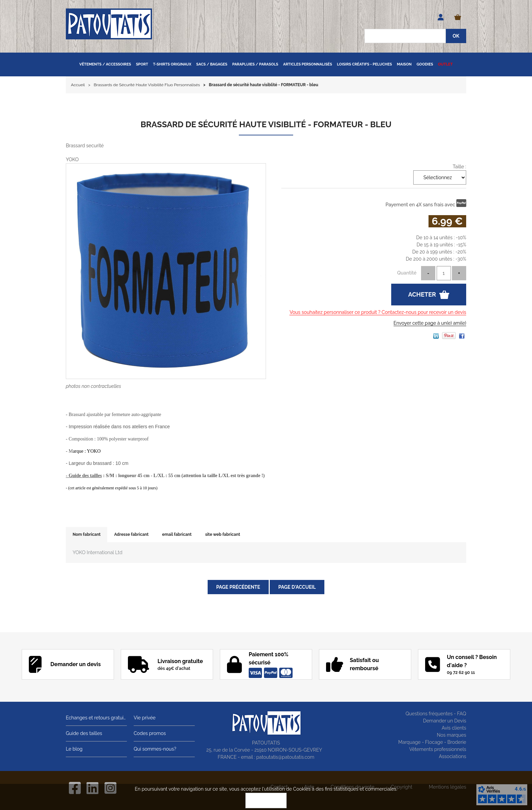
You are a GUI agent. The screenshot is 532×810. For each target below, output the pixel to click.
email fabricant (177, 534)
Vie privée (145, 718)
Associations (452, 756)
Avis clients (454, 728)
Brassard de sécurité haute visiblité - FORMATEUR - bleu (266, 124)
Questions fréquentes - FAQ (436, 714)
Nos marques (451, 735)
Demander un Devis (445, 721)
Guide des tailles (84, 733)
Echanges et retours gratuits (96, 718)
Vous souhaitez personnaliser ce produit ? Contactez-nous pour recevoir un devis (378, 312)
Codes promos (150, 733)
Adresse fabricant (131, 534)
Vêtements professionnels (438, 749)
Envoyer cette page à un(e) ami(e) (430, 323)
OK (266, 800)
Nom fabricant (87, 534)
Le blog (74, 749)
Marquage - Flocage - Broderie (432, 742)
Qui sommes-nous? (155, 749)
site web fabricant (223, 534)
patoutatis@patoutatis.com (285, 757)
